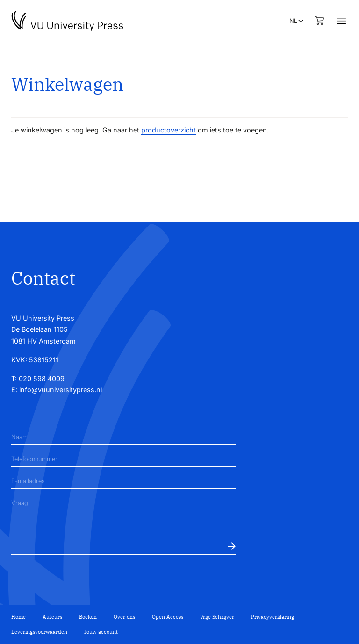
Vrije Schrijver (217, 617)
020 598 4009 (42, 378)
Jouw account (101, 632)
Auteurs (52, 617)
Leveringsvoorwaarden (39, 632)
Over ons (124, 617)
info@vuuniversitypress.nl (61, 390)
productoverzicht (169, 130)
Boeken (88, 617)
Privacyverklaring (273, 617)
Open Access (168, 617)
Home (18, 617)
